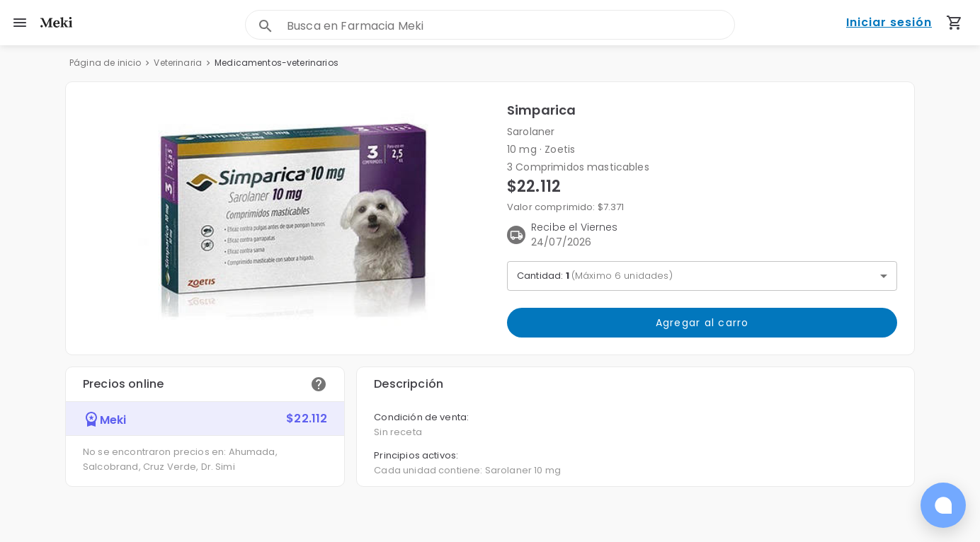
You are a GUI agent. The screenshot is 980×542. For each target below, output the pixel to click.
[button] (286, 218)
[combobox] (511, 26)
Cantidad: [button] (595, 276)
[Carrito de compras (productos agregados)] (955, 23)
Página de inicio (105, 63)
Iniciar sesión (889, 23)
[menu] (20, 23)
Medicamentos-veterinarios (277, 63)
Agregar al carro (702, 323)
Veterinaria (178, 63)
